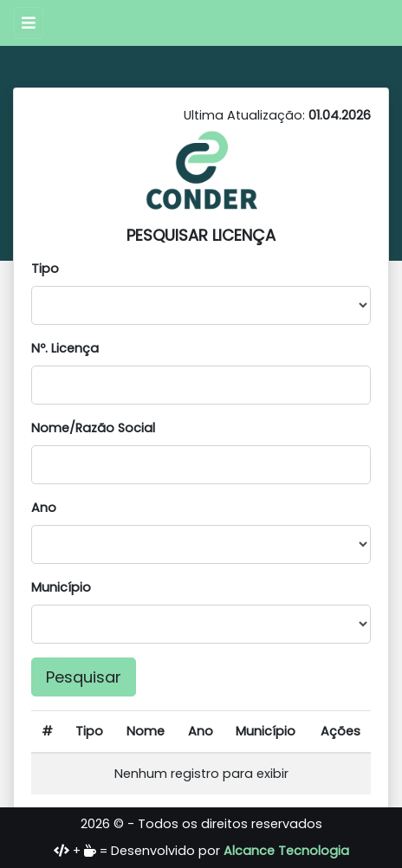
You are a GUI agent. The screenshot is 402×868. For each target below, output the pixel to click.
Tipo (45, 269)
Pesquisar (84, 677)
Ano (44, 508)
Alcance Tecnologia (286, 851)
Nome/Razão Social (93, 428)
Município (61, 587)
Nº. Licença (65, 348)
